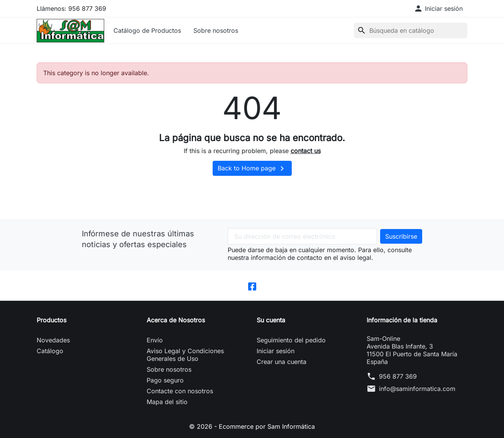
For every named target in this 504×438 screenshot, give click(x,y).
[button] (438, 8)
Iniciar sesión (276, 351)
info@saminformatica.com (417, 389)
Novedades (53, 340)
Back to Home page (252, 168)
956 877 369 (398, 376)
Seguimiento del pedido (291, 340)
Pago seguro (165, 380)
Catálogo (50, 351)
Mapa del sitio (167, 402)
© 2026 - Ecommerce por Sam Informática (252, 426)
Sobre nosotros (216, 30)
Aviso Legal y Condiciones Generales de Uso (185, 355)
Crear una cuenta (282, 362)
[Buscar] (411, 30)
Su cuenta (271, 320)
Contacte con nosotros (180, 391)
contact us (306, 151)
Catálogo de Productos (147, 30)
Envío (155, 340)
